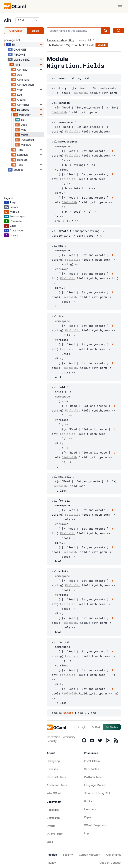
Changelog (53, 761)
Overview (16, 31)
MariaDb (26, 145)
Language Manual (95, 785)
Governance (114, 855)
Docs (35, 31)
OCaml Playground (95, 825)
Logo (87, 833)
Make (24, 135)
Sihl (14, 45)
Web (20, 90)
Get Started (92, 769)
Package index (56, 40)
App (20, 75)
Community (54, 818)
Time (20, 150)
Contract (23, 70)
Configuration (25, 85)
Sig (23, 120)
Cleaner (22, 100)
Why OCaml (54, 793)
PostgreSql (28, 140)
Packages (53, 810)
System (112, 727)
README (19, 55)
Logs (24, 125)
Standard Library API (97, 793)
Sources (18, 170)
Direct (68, 713)
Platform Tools (93, 777)
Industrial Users (56, 777)
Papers (88, 817)
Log (19, 95)
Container (23, 105)
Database (23, 110)
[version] (27, 20)
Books (88, 801)
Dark (96, 727)
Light (82, 727)
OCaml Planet (55, 834)
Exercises (90, 809)
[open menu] (120, 7)
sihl (8, 20)
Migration (25, 115)
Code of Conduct (110, 863)
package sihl (12, 40)
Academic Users (57, 785)
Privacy (51, 863)
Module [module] (102, 45)
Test (20, 165)
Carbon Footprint (90, 855)
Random (22, 160)
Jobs (50, 842)
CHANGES (20, 50)
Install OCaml (92, 761)
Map (24, 130)
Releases (52, 769)
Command (23, 80)
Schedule (23, 155)
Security (68, 855)
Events (51, 826)
